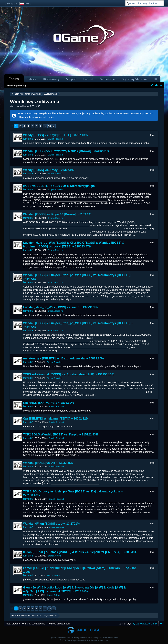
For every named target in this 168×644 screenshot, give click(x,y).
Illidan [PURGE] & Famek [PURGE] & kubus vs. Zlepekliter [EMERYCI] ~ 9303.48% (80, 552)
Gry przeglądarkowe (135, 79)
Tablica (32, 79)
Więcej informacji (44, 117)
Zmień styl (125, 624)
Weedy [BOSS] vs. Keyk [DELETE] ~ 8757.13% (55, 135)
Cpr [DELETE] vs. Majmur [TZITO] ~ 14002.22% (56, 419)
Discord (88, 79)
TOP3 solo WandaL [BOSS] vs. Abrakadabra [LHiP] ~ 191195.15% (69, 374)
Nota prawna (13, 624)
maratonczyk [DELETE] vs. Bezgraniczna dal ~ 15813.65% (63, 358)
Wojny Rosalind (55, 190)
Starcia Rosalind (55, 139)
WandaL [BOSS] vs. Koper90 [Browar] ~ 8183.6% (57, 214)
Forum (14, 79)
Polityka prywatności (59, 624)
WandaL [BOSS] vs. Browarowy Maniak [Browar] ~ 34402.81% (66, 151)
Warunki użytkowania (34, 624)
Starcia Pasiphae (56, 527)
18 (49, 126)
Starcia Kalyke (53, 595)
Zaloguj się (11, 4)
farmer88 (28, 139)
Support (71, 79)
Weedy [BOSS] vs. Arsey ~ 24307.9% (49, 170)
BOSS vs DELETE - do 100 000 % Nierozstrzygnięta (59, 186)
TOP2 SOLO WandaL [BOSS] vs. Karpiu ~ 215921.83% (61, 434)
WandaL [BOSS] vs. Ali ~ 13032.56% (48, 463)
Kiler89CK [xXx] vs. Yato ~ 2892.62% (48, 403)
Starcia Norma (55, 556)
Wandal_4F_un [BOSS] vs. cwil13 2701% (51, 524)
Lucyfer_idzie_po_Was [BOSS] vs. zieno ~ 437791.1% (60, 307)
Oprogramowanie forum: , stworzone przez (84, 638)
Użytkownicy (51, 79)
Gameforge (107, 79)
